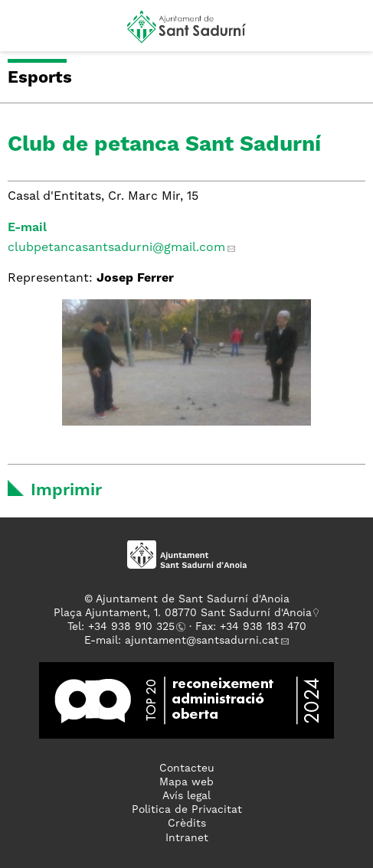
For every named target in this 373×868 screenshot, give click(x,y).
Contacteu (187, 768)
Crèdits (187, 824)
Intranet (187, 838)
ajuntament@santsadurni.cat (202, 641)
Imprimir (66, 491)
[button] (26, 32)
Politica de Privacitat (187, 810)
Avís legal (186, 796)
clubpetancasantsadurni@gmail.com (116, 248)
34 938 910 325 (134, 627)
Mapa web (186, 782)
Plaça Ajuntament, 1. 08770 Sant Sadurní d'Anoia (183, 613)
